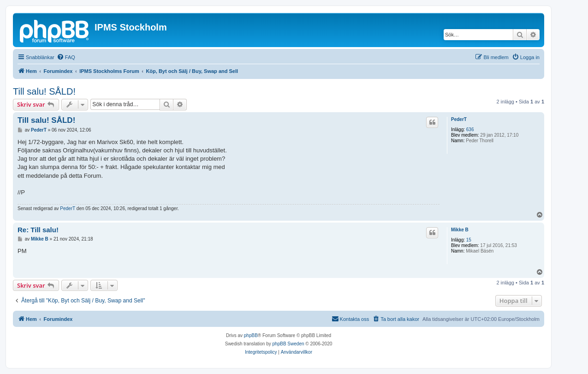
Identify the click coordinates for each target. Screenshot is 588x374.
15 (469, 240)
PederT (459, 119)
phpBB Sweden (288, 344)
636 (470, 130)
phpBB (251, 335)
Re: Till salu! (38, 230)
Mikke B (460, 230)
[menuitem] (66, 57)
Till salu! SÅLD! (44, 91)
